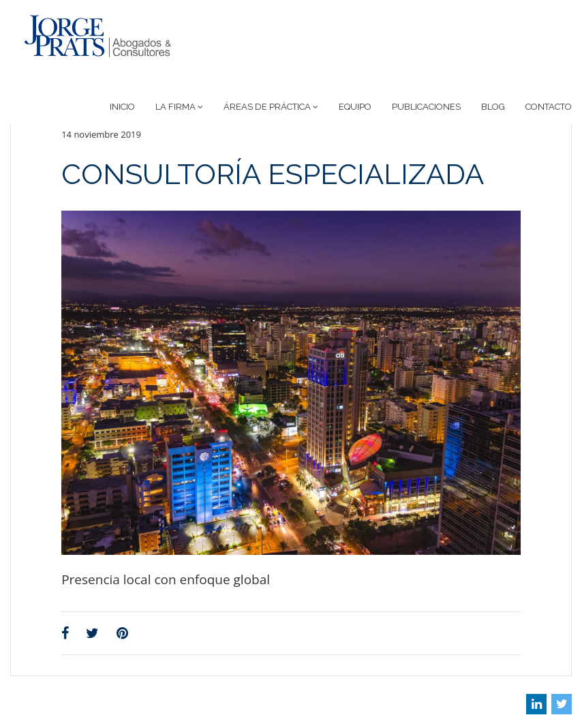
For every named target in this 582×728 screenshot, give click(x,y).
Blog (493, 107)
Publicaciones (426, 107)
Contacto (549, 107)
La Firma (179, 107)
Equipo (355, 107)
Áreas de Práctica (271, 107)
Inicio (122, 107)
